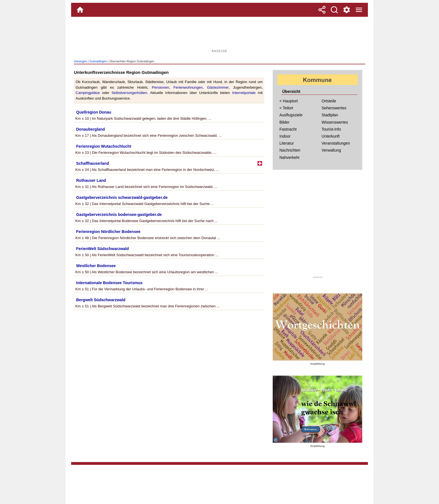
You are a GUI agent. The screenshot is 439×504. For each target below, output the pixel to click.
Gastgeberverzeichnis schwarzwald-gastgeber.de (122, 197)
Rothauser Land (91, 180)
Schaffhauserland (93, 163)
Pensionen (161, 87)
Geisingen (80, 61)
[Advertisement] (219, 35)
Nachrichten (290, 150)
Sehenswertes (334, 108)
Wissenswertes (335, 122)
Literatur (287, 143)
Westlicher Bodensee (96, 266)
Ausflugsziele (291, 115)
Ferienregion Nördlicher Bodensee (108, 232)
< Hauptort (289, 101)
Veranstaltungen (336, 143)
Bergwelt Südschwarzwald (101, 300)
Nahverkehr (289, 157)
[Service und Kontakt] (347, 10)
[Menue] (359, 10)
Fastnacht (288, 129)
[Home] (80, 10)
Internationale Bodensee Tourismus (109, 283)
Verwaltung (331, 150)
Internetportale (244, 93)
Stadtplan (330, 115)
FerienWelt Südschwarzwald (102, 249)
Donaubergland (91, 129)
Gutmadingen (98, 61)
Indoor (285, 136)
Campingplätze (88, 93)
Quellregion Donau (94, 112)
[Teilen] (322, 10)
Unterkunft (331, 136)
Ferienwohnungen (188, 87)
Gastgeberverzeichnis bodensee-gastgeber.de (119, 215)
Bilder (284, 122)
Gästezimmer (218, 87)
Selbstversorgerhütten (129, 93)
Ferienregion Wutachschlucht (104, 146)
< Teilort (286, 108)
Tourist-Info (331, 129)
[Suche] (334, 10)
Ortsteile (329, 101)
